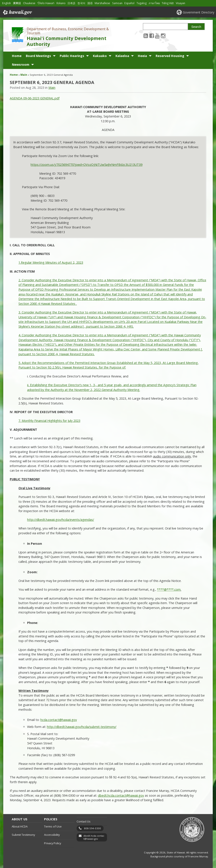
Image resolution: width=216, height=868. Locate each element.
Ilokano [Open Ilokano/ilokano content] (61, 3)
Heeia (142, 56)
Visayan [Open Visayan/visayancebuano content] (181, 3)
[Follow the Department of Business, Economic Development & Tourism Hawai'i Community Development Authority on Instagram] (163, 36)
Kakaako (100, 56)
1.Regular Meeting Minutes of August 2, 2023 (51, 262)
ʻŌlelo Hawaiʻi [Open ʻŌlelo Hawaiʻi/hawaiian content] (46, 3)
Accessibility (52, 835)
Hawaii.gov (17, 12)
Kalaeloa (122, 56)
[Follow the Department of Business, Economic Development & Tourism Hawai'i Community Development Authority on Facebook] (152, 36)
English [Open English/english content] (7, 3)
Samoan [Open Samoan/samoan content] (117, 3)
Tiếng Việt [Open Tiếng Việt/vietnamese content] (168, 3)
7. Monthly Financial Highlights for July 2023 (49, 421)
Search (196, 27)
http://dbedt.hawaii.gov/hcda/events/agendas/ (61, 520)
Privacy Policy (53, 843)
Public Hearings (72, 56)
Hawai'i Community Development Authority (67, 41)
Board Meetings (38, 56)
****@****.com (169, 589)
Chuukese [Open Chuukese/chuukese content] (29, 3)
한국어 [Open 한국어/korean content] (81, 3)
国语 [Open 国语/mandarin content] (90, 3)
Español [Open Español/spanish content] (129, 3)
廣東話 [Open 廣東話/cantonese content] (17, 3)
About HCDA (20, 826)
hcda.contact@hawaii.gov (59, 720)
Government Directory (199, 12)
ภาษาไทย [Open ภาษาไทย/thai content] (154, 3)
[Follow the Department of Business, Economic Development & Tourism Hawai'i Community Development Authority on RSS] (146, 36)
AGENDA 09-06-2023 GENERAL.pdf (35, 98)
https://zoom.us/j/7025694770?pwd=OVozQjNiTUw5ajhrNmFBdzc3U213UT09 (87, 165)
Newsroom (21, 65)
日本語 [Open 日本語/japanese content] (71, 3)
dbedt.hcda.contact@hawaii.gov (94, 837)
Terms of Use (53, 826)
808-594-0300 (92, 828)
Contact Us (84, 821)
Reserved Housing (170, 56)
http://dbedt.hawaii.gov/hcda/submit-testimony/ (82, 727)
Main (24, 75)
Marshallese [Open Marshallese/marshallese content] (102, 3)
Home (17, 56)
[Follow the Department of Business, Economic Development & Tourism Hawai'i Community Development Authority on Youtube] (157, 36)
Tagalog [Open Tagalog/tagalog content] (142, 3)
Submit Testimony (23, 835)
